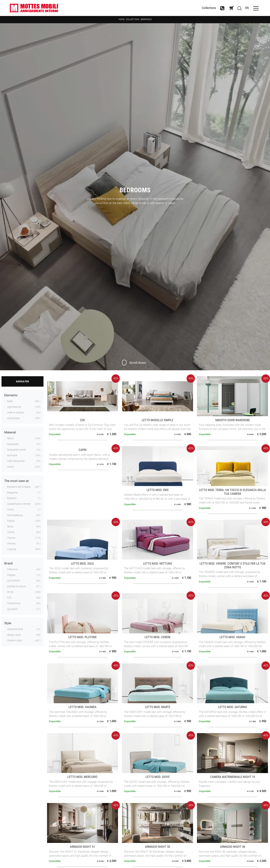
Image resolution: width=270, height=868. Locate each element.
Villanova (12, 570)
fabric (10, 439)
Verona (11, 544)
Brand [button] (8, 564)
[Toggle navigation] (254, 8)
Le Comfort (13, 581)
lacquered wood (16, 450)
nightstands (14, 407)
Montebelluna (15, 515)
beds (10, 401)
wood (10, 467)
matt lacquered (16, 461)
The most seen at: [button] (17, 481)
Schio (10, 527)
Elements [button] (11, 396)
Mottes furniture (16, 587)
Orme (10, 592)
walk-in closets (16, 413)
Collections (133, 20)
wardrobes (13, 418)
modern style (14, 641)
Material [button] (10, 433)
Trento (11, 532)
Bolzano (12, 498)
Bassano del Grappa (19, 487)
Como (10, 510)
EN (245, 8)
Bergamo (12, 493)
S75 (9, 598)
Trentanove (14, 604)
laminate (12, 456)
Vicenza (12, 549)
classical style (15, 629)
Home (121, 20)
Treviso (11, 538)
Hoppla (11, 575)
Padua (11, 521)
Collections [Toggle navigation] (207, 8)
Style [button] (8, 624)
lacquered (13, 444)
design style (14, 635)
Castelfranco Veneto (19, 504)
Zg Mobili (12, 609)
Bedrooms (146, 20)
